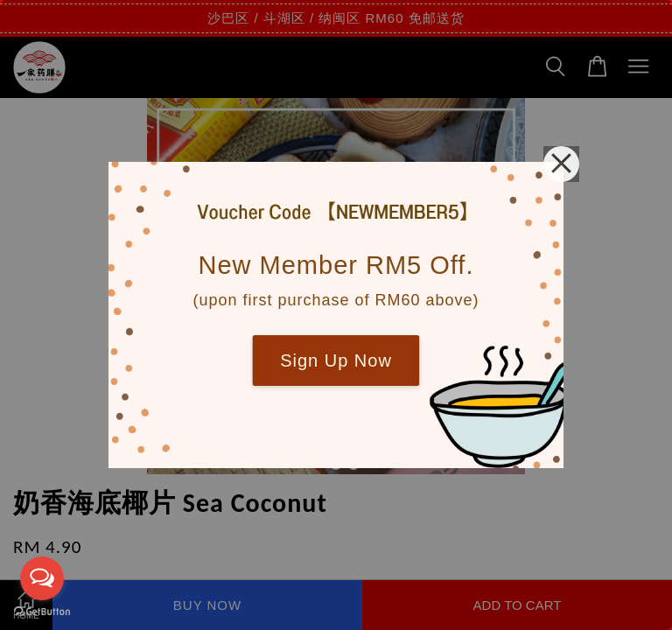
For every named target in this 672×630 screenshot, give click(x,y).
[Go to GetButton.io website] (42, 612)
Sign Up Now (336, 360)
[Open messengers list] (42, 578)
